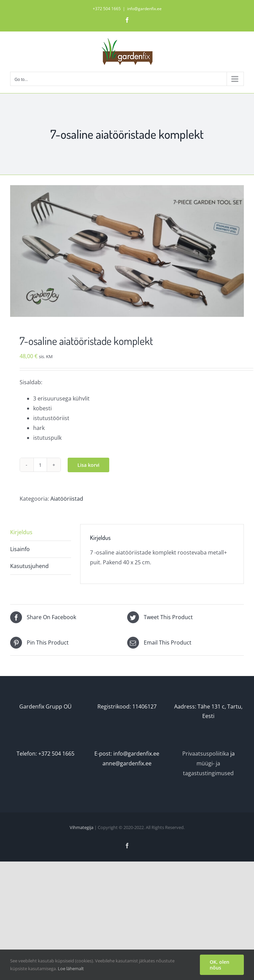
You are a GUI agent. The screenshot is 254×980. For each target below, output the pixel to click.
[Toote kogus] (40, 465)
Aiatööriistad (67, 499)
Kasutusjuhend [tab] (29, 566)
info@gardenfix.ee (144, 9)
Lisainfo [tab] (20, 549)
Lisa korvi (88, 465)
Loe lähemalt (71, 968)
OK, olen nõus (220, 965)
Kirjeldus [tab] (21, 532)
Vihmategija (82, 827)
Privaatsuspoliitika (206, 754)
